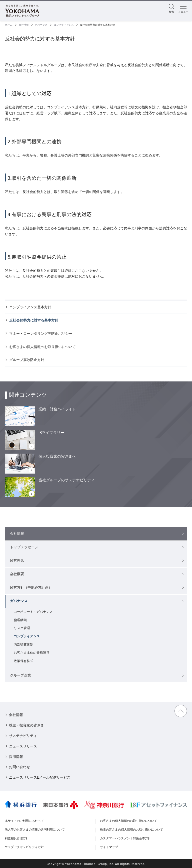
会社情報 (24, 25)
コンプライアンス (64, 25)
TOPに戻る (181, 711)
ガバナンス (41, 25)
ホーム (9, 25)
